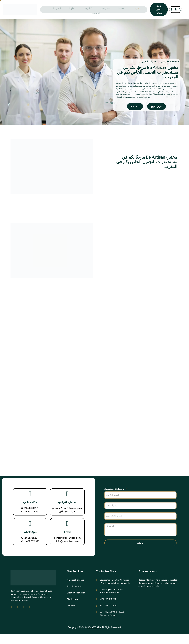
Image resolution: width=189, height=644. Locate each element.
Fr (176, 10)
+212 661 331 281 (29, 518)
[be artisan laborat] (158, 614)
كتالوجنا (84, 10)
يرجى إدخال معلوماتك (115, 499)
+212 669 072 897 (30, 521)
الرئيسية (135, 9)
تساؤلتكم (98, 9)
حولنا (123, 9)
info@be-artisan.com (67, 551)
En (172, 10)
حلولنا (70, 10)
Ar (180, 10)
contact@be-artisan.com (67, 548)
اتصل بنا (58, 9)
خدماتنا (111, 10)
